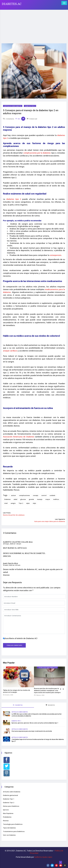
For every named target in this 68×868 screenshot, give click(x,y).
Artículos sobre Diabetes (13, 106)
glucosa (23, 499)
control (44, 495)
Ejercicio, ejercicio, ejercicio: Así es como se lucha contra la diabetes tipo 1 (35, 723)
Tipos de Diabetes (9, 828)
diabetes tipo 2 (14, 199)
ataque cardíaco (10, 351)
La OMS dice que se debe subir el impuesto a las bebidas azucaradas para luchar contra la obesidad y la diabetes (37, 715)
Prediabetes (7, 817)
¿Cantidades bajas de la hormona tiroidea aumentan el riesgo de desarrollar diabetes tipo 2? (38, 740)
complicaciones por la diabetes (37, 153)
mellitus (56, 499)
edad (15, 499)
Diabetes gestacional (10, 795)
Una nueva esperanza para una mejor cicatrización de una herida (32, 731)
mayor (48, 499)
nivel (6, 503)
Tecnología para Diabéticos (48, 668)
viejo (34, 503)
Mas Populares (12, 668)
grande (31, 499)
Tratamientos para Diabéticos (14, 831)
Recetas (6, 821)
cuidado (52, 495)
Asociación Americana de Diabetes (19, 437)
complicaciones (24, 495)
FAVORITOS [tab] (18, 705)
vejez (28, 503)
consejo (36, 495)
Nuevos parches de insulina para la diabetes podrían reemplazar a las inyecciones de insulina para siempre (47, 691)
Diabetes (7, 499)
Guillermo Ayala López (43, 857)
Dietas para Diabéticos (11, 806)
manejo (40, 499)
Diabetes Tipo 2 (30, 106)
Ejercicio (6, 810)
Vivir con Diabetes (9, 835)
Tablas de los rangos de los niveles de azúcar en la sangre (16, 691)
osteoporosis (56, 255)
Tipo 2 (21, 503)
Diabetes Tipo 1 (16, 721)
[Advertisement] (34, 25)
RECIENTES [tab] (50, 705)
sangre (13, 503)
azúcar (13, 495)
